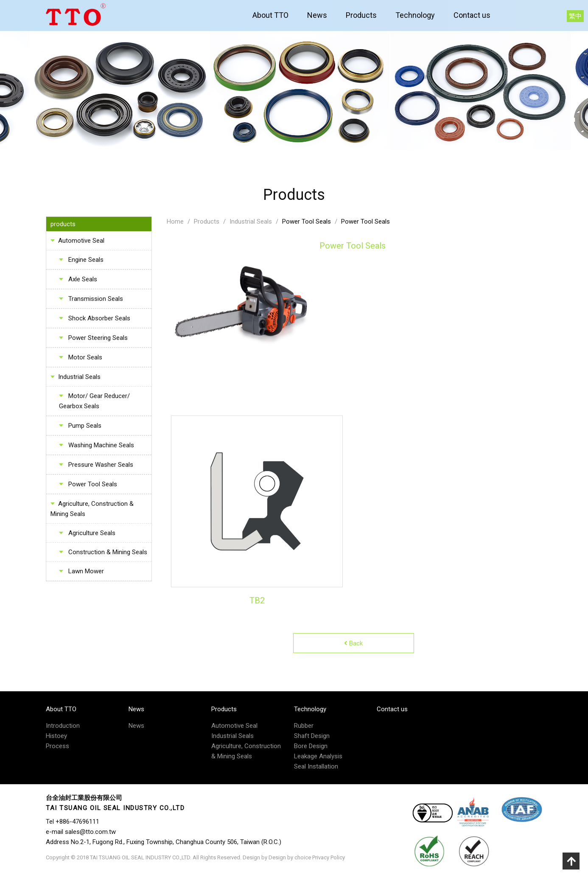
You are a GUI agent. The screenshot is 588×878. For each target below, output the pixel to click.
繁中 (575, 16)
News (317, 15)
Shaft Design (312, 736)
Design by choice (290, 857)
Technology (415, 15)
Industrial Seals (79, 379)
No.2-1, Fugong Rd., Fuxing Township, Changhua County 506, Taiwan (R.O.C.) (176, 842)
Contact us (472, 15)
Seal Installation (316, 766)
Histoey (56, 736)
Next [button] (345, 503)
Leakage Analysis (318, 756)
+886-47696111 (77, 822)
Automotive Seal (81, 242)
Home (175, 223)
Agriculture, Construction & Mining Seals (92, 511)
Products (361, 15)
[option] (257, 503)
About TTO (270, 15)
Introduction (63, 726)
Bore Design (311, 746)
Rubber (304, 726)
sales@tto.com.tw (90, 832)
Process (57, 746)
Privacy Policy (329, 857)
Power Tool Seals (307, 223)
